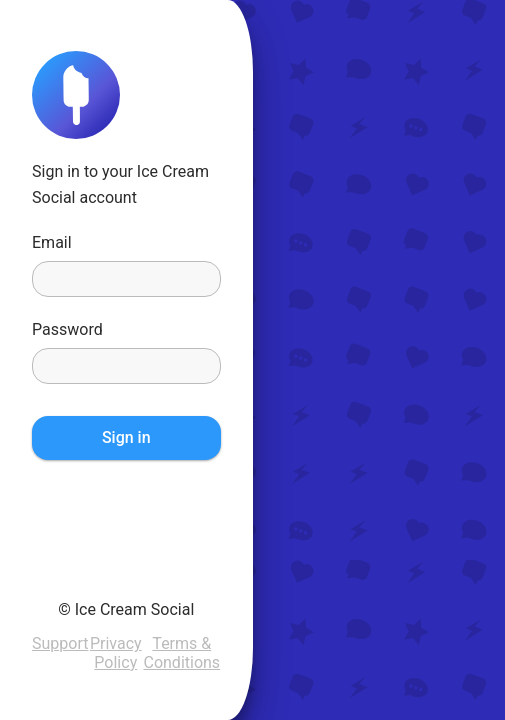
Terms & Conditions (181, 652)
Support (60, 643)
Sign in (126, 437)
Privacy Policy (116, 652)
